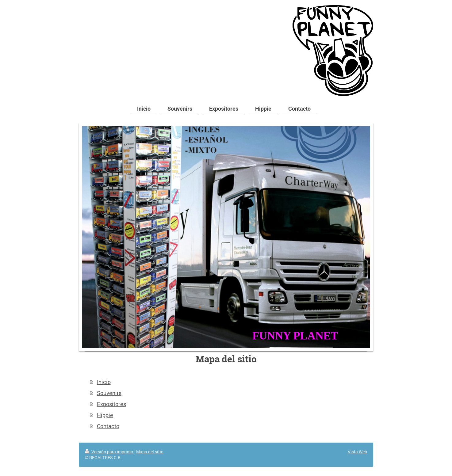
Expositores (111, 404)
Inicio (104, 382)
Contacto (108, 426)
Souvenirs (109, 393)
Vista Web (357, 452)
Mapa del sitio (150, 452)
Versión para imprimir (110, 452)
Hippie (105, 415)
